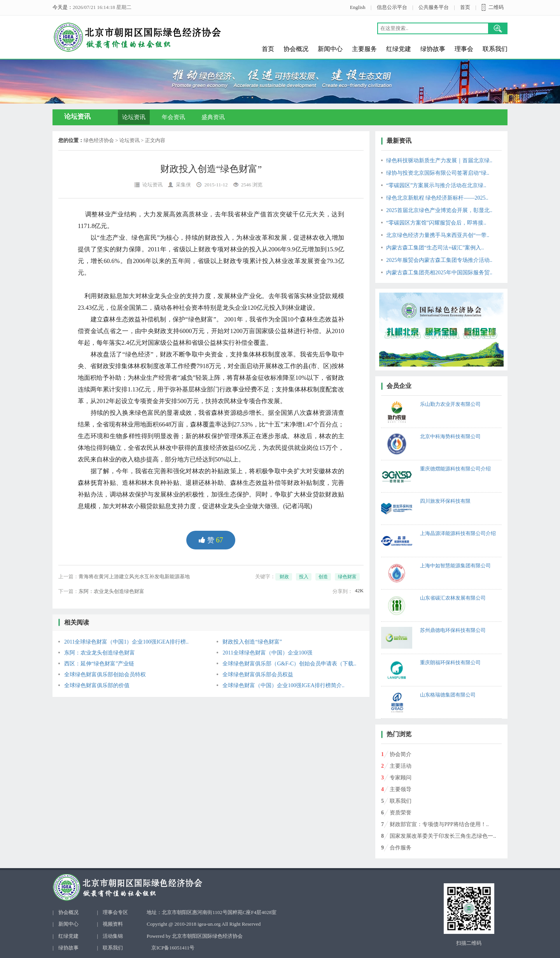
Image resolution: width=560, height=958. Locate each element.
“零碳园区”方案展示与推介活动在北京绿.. (436, 185)
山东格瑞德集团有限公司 (448, 695)
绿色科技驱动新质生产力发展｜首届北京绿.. (439, 161)
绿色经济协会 (99, 140)
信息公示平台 (392, 7)
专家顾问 (401, 778)
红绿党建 (399, 49)
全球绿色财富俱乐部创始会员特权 (105, 675)
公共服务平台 (434, 7)
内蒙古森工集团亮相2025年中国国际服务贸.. (439, 273)
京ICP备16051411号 (173, 948)
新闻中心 (330, 49)
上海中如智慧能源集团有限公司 (455, 566)
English (358, 7)
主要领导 (401, 789)
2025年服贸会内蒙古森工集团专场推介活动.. (439, 260)
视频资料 (113, 924)
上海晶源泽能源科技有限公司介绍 (458, 533)
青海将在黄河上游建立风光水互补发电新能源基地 (134, 576)
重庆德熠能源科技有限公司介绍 (455, 469)
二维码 (496, 7)
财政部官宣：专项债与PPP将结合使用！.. (439, 824)
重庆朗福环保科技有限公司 (450, 662)
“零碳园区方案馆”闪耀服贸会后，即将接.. (436, 223)
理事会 (464, 49)
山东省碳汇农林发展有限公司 (453, 598)
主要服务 (364, 49)
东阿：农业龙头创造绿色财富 (111, 591)
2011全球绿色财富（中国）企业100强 (267, 653)
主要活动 (401, 766)
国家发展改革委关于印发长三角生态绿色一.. (443, 836)
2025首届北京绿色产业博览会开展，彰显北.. (439, 210)
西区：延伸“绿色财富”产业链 (99, 664)
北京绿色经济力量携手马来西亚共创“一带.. (438, 235)
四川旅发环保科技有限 (445, 501)
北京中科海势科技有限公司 (450, 436)
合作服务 (401, 848)
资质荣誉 (401, 813)
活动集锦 (113, 936)
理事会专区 (115, 912)
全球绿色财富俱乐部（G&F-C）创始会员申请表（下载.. (289, 664)
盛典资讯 (213, 117)
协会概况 (296, 49)
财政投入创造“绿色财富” (252, 642)
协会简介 (401, 754)
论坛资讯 (134, 117)
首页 (465, 7)
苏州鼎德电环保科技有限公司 (453, 630)
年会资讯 (173, 117)
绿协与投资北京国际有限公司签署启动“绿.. (438, 173)
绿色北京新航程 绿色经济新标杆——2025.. (437, 198)
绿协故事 (433, 49)
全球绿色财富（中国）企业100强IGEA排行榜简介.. (283, 685)
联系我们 (495, 49)
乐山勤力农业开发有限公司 (450, 404)
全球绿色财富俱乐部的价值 (97, 685)
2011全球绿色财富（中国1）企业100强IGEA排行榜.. (126, 642)
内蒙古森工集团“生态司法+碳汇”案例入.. (435, 248)
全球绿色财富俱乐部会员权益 (258, 675)
